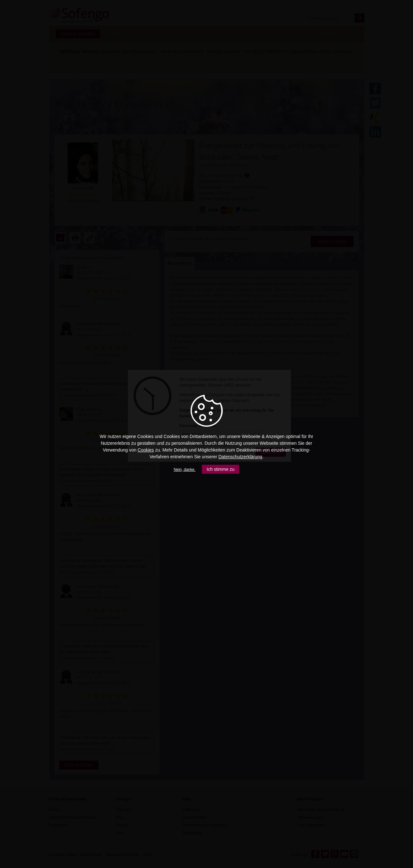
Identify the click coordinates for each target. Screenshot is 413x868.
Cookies (146, 450)
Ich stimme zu (221, 469)
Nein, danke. (185, 470)
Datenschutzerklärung (240, 457)
